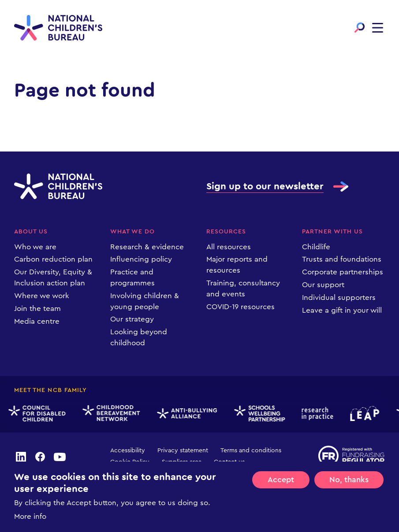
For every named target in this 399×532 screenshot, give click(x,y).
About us (31, 232)
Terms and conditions (251, 451)
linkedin (21, 457)
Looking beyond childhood (139, 337)
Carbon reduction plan (53, 259)
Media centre (37, 321)
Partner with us (332, 232)
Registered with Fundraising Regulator (352, 456)
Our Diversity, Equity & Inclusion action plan (53, 277)
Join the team (37, 308)
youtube (60, 457)
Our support (323, 285)
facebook (40, 457)
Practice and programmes (132, 277)
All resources (229, 247)
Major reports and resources (237, 265)
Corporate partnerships (343, 272)
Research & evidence (147, 247)
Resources (226, 232)
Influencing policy (141, 259)
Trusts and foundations (342, 259)
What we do (133, 232)
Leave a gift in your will (342, 310)
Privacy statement (183, 451)
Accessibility (128, 451)
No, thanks (349, 480)
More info (30, 517)
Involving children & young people (145, 301)
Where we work (42, 296)
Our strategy (132, 319)
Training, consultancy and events (243, 288)
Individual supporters (339, 297)
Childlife (316, 247)
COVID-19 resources (241, 307)
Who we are (35, 247)
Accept (281, 480)
